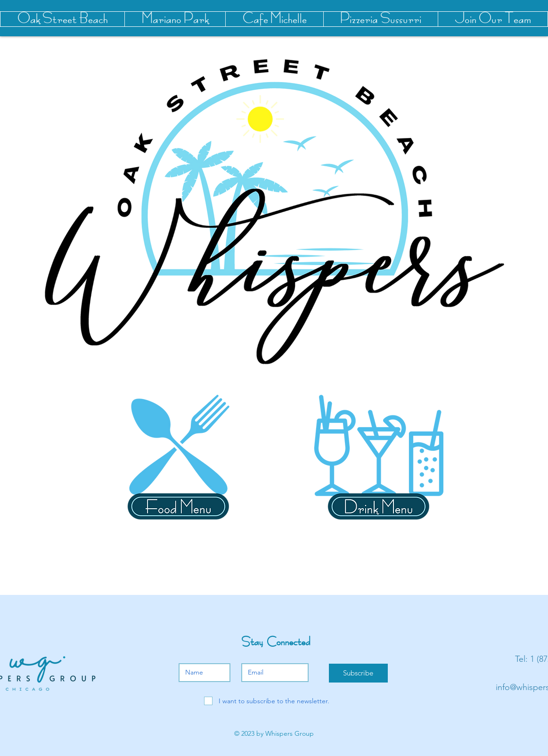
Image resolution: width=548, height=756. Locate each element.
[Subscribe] (358, 673)
